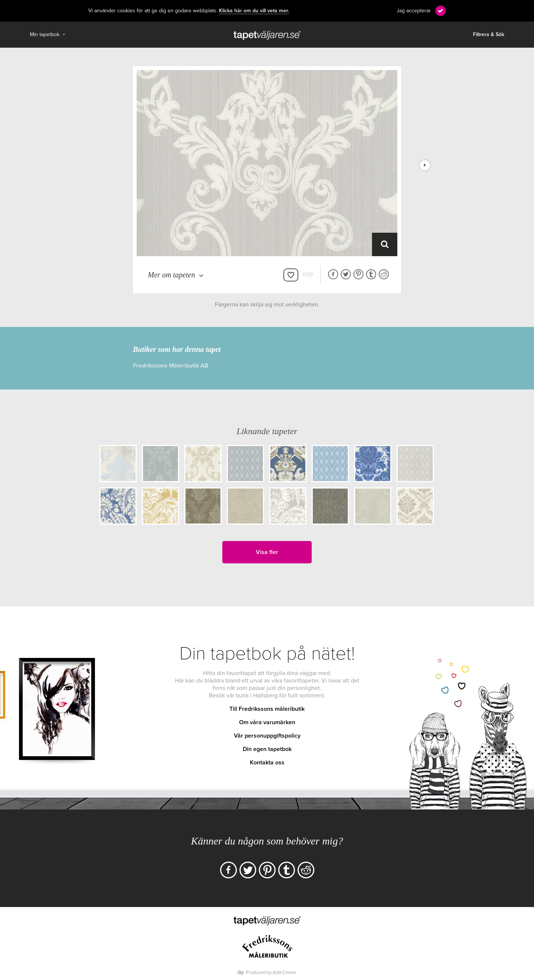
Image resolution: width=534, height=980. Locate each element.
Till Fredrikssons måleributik (267, 709)
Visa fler (267, 552)
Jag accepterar (414, 11)
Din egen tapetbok (267, 749)
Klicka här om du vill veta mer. (254, 11)
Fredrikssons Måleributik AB (171, 366)
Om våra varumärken (267, 722)
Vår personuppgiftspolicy (267, 736)
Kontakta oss (267, 763)
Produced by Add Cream (271, 973)
